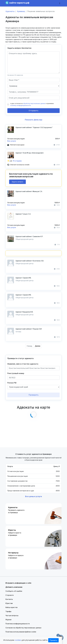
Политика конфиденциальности (18, 624)
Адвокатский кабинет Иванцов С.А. (29, 191)
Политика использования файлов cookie (21, 632)
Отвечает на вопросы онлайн (20, 165)
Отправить (33, 111)
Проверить (33, 395)
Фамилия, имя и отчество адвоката (23, 364)
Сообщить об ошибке (14, 591)
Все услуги (12, 141)
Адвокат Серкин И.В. (23, 278)
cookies (18, 640)
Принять (53, 640)
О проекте (10, 595)
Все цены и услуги (33, 496)
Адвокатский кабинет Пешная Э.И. (29, 329)
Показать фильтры (33, 120)
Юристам (9, 603)
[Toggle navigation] (60, 3)
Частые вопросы (12, 615)
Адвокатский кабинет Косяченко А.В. (30, 261)
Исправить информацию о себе (18, 583)
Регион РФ (12, 383)
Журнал (8, 620)
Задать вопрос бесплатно (19, 48)
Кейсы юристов (11, 607)
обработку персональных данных (34, 103)
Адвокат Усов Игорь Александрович (30, 153)
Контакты (9, 599)
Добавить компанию (14, 587)
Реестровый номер (16, 373)
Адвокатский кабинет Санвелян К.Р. (29, 236)
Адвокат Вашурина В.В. (24, 312)
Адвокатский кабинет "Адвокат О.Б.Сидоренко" (34, 127)
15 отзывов (17, 161)
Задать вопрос (18, 182)
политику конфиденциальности (21, 105)
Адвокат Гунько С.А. (23, 214)
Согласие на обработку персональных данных (23, 628)
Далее (38, 346)
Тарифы (8, 611)
